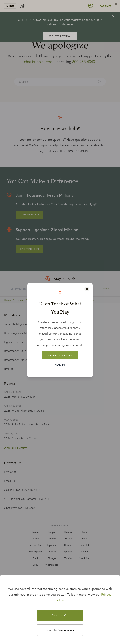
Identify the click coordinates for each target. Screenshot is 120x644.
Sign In (60, 365)
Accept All (60, 615)
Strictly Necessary (60, 630)
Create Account (60, 355)
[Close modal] (87, 289)
